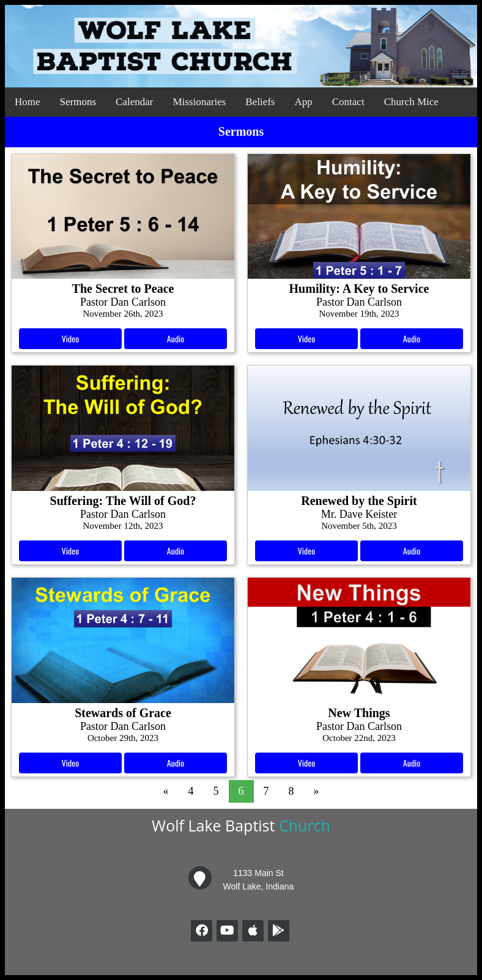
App (303, 102)
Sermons (78, 102)
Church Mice (411, 102)
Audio (176, 338)
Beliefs (260, 102)
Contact (348, 102)
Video (70, 338)
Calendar (134, 102)
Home (28, 102)
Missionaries (199, 102)
